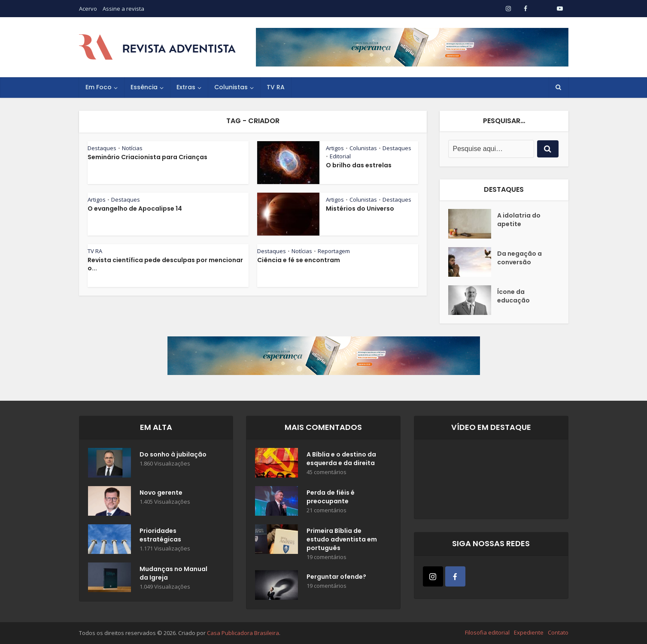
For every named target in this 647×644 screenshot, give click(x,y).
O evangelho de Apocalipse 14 (135, 209)
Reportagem (334, 251)
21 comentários (327, 510)
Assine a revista (123, 9)
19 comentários (327, 557)
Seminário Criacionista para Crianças (147, 157)
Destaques (102, 148)
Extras (186, 87)
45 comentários (327, 472)
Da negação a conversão (519, 258)
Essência (144, 87)
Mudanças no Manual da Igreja (173, 573)
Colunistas (231, 87)
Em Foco (99, 87)
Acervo (88, 9)
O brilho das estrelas (359, 165)
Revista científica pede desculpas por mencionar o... (165, 264)
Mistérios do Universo (360, 209)
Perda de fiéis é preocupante (331, 497)
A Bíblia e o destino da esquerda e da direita (341, 459)
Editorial (340, 156)
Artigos (335, 148)
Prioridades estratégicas (160, 535)
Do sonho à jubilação (173, 454)
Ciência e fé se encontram (299, 260)
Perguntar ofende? (336, 577)
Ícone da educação (513, 296)
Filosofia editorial (487, 632)
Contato (558, 632)
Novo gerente (161, 493)
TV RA (276, 87)
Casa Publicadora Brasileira (243, 633)
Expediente (529, 632)
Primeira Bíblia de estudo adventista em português (342, 539)
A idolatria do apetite (519, 220)
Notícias (132, 148)
